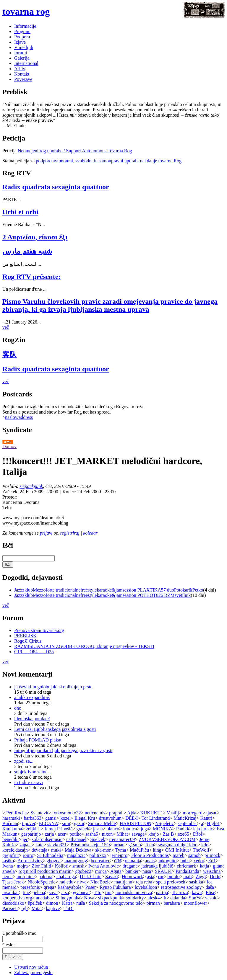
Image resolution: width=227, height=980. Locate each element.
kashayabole (70, 887)
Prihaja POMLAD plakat (38, 740)
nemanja (133, 861)
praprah (116, 813)
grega (49, 887)
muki (56, 850)
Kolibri (62, 866)
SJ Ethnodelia (50, 855)
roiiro (28, 855)
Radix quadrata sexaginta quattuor (56, 187)
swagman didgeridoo (178, 845)
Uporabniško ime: (19, 933)
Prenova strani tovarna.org (39, 630)
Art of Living (30, 861)
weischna (212, 871)
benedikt (10, 839)
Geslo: (9, 945)
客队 (9, 355)
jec (25, 839)
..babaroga (66, 877)
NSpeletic (164, 823)
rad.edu (67, 882)
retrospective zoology (181, 887)
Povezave (23, 79)
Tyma (121, 850)
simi (66, 823)
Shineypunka (68, 898)
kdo (205, 845)
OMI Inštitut (177, 850)
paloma (45, 877)
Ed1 (212, 861)
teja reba (144, 882)
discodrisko (13, 903)
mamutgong (76, 861)
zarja (49, 834)
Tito (98, 892)
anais (150, 861)
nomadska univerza (134, 892)
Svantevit (39, 813)
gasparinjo (31, 834)
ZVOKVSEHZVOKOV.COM (167, 839)
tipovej (28, 823)
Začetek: (11, 492)
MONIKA (163, 829)
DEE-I (132, 818)
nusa (147, 871)
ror (161, 877)
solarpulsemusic (47, 839)
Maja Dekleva (78, 850)
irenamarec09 (122, 839)
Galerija (22, 58)
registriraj (70, 533)
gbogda (54, 861)
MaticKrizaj (185, 818)
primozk (212, 855)
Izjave (20, 42)
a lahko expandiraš (32, 697)
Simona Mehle (102, 823)
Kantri (206, 818)
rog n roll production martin (45, 871)
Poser (90, 887)
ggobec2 (83, 871)
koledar (90, 533)
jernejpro (119, 855)
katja (204, 866)
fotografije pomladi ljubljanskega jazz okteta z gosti (63, 750)
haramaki (11, 818)
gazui (79, 823)
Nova (89, 898)
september (187, 823)
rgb (25, 908)
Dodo (215, 877)
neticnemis (95, 813)
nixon (107, 834)
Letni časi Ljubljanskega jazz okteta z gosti (55, 729)
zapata (26, 845)
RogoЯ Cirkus (28, 641)
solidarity (135, 898)
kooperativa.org (17, 898)
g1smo (135, 845)
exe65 (183, 834)
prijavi (46, 533)
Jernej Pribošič (58, 829)
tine (26, 892)
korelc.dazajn (15, 850)
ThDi (69, 908)
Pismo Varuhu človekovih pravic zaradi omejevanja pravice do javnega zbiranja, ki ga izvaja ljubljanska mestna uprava (110, 305)
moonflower (195, 903)
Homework (132, 877)
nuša (81, 903)
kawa (197, 892)
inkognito (167, 861)
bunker (132, 871)
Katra (67, 903)
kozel (65, 818)
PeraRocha (16, 813)
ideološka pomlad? (32, 719)
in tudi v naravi (29, 782)
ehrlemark (186, 866)
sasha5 (92, 834)
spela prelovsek (171, 882)
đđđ (118, 861)
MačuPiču (139, 850)
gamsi (51, 818)
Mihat (122, 834)
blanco (113, 829)
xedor (199, 861)
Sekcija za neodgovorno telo (116, 903)
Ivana (8, 866)
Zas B (168, 834)
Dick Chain (91, 877)
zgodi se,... (24, 761)
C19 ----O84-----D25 (34, 652)
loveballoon (146, 887)
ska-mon (103, 850)
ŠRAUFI (163, 871)
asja (151, 877)
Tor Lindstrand (156, 818)
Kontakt (22, 74)
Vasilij (173, 813)
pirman (153, 903)
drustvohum (110, 818)
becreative (100, 861)
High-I (213, 823)
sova (53, 892)
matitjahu (123, 882)
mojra (22, 866)
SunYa (195, 898)
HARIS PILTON (136, 823)
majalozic (76, 855)
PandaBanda (187, 871)
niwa (82, 882)
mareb (179, 855)
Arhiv (20, 69)
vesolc (211, 898)
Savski (112, 877)
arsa (65, 892)
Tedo (150, 845)
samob (194, 855)
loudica (130, 829)
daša (210, 887)
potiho (76, 834)
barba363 (33, 818)
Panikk (183, 829)
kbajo (154, 834)
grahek (83, 829)
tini (108, 892)
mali (187, 877)
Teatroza (180, 892)
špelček (35, 903)
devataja (39, 850)
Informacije (25, 26)
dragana (130, 866)
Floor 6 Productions (150, 855)
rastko (8, 861)
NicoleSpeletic (41, 882)
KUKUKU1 (151, 813)
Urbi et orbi (20, 212)
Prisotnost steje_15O (90, 845)
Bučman (10, 823)
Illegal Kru (85, 818)
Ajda (132, 813)
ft (165, 898)
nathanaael (76, 839)
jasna (98, 829)
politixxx (98, 855)
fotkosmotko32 (67, 813)
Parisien (10, 908)
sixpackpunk (31, 486)
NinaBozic (100, 882)
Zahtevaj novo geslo (33, 972)
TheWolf (201, 850)
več (6, 327)
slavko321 (57, 845)
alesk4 (154, 898)
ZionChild (41, 866)
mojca (101, 871)
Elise (210, 892)
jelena (39, 892)
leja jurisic (203, 829)
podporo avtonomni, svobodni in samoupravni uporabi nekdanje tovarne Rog (109, 161)
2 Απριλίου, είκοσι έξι (35, 237)
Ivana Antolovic (104, 866)
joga (145, 829)
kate (39, 845)
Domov (9, 446)
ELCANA (49, 823)
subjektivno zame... (33, 772)
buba (185, 861)
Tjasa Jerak (13, 882)
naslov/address (19, 417)
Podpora (22, 37)
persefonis (30, 887)
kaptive (53, 908)
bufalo (174, 877)
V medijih (24, 47)
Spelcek (98, 839)
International (26, 63)
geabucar (81, 892)
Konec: (70, 492)
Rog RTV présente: (31, 277)
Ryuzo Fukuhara (115, 887)
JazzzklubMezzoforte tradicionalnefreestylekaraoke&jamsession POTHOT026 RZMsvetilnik (103, 595)
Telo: (7, 508)
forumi (21, 53)
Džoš (198, 834)
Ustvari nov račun (31, 967)
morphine (26, 877)
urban (119, 845)
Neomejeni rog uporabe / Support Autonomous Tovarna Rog (75, 151)
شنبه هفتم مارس (27, 251)
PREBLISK (25, 636)
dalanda (178, 898)
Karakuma (12, 829)
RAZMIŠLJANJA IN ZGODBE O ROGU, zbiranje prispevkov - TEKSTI (84, 646)
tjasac (212, 813)
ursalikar (11, 892)
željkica (33, 829)
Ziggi (201, 877)
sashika (196, 882)
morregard (193, 813)
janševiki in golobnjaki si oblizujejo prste (53, 687)
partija (162, 892)
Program (22, 31)
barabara (172, 903)
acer (62, 834)
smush (78, 866)
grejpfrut (11, 855)
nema (8, 877)
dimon (52, 903)
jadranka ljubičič (157, 866)
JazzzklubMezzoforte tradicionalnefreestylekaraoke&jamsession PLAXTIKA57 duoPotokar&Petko (109, 590)
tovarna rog (26, 12)
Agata (116, 871)
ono (18, 708)
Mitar (37, 908)
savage (138, 834)
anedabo (44, 898)
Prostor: (10, 497)
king (157, 850)
